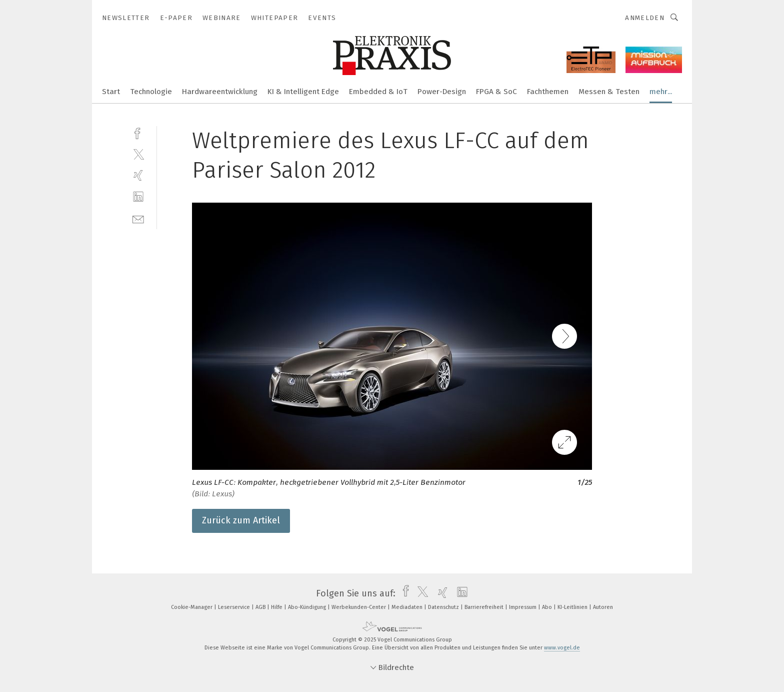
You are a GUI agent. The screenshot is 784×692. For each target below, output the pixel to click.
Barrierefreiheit (485, 607)
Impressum (523, 607)
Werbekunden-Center (359, 607)
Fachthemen (548, 92)
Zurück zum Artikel (241, 520)
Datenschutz (444, 607)
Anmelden (645, 18)
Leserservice (235, 607)
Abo (548, 607)
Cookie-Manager (192, 607)
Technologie (151, 92)
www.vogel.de (562, 648)
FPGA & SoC (496, 92)
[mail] (138, 218)
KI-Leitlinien (573, 607)
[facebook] (138, 132)
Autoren (603, 607)
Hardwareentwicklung (220, 92)
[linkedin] (138, 197)
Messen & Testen (609, 92)
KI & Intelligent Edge (303, 92)
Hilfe (277, 607)
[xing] (138, 175)
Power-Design (442, 92)
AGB (261, 607)
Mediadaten (408, 607)
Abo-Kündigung (308, 607)
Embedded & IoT (378, 92)
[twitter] (138, 154)
